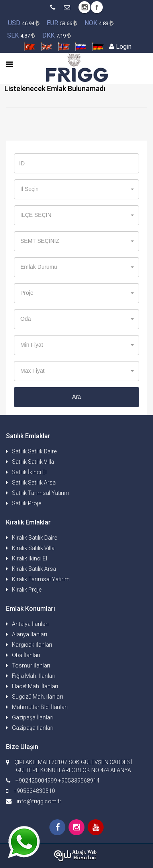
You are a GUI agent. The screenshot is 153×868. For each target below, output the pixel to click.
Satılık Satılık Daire (34, 451)
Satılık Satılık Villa (33, 462)
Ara (76, 397)
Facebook (97, 7)
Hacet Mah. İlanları (35, 686)
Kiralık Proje (27, 590)
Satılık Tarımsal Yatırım (41, 493)
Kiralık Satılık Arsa (34, 569)
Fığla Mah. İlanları (34, 676)
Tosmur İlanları (31, 665)
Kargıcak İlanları (32, 645)
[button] (76, 189)
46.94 (24, 23)
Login (120, 47)
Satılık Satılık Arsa (34, 483)
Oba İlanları (26, 655)
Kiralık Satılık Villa (33, 548)
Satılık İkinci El (29, 472)
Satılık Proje (26, 503)
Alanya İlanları (29, 634)
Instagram (84, 7)
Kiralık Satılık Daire (34, 538)
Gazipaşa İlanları (33, 717)
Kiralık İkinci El (29, 558)
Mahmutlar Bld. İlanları (40, 707)
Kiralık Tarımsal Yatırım (41, 579)
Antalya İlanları (30, 624)
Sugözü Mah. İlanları (37, 697)
